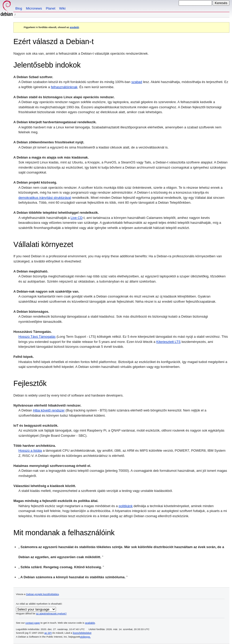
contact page (33, 623)
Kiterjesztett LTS (168, 342)
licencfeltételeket (82, 633)
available (90, 623)
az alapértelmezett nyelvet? (51, 613)
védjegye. (85, 637)
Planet (51, 8)
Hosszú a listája (30, 451)
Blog (19, 8)
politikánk (126, 506)
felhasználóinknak (64, 87)
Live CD (77, 218)
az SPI (48, 633)
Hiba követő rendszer (49, 410)
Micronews (34, 8)
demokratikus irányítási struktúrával (45, 198)
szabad (137, 82)
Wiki (63, 8)
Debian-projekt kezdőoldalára (42, 594)
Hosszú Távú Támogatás (37, 337)
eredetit (74, 27)
